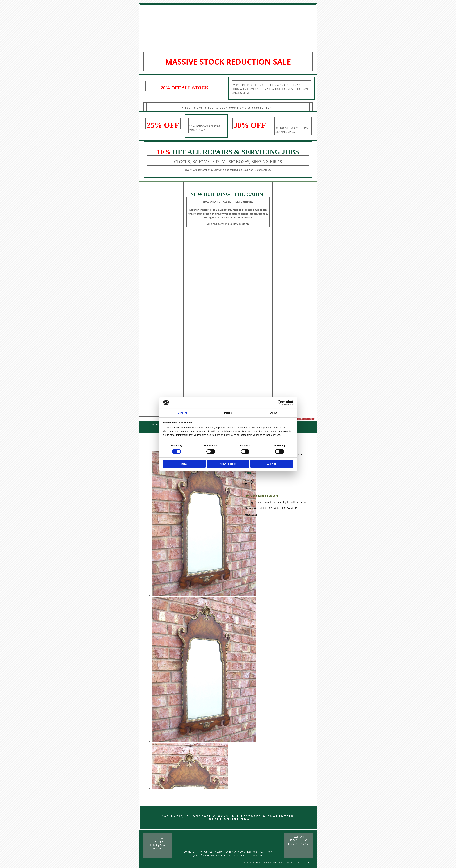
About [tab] (274, 413)
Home (155, 424)
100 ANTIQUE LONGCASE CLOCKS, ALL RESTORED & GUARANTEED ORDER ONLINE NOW (228, 818)
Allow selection (228, 464)
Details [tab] (228, 413)
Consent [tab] (182, 413)
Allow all (272, 464)
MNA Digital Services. (300, 862)
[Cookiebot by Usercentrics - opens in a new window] (280, 403)
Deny (184, 464)
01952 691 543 (299, 840)
